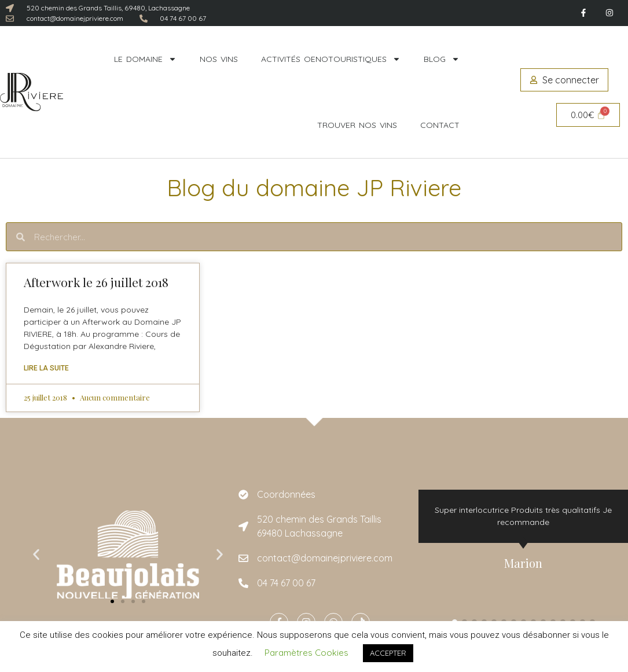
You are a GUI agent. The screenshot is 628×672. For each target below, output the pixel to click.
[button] (36, 555)
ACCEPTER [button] (388, 653)
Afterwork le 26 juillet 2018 (96, 282)
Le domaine (145, 59)
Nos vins (219, 59)
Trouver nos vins (357, 125)
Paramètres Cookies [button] (306, 653)
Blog (442, 59)
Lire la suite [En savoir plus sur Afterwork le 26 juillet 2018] (46, 368)
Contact (440, 125)
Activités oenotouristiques (331, 59)
